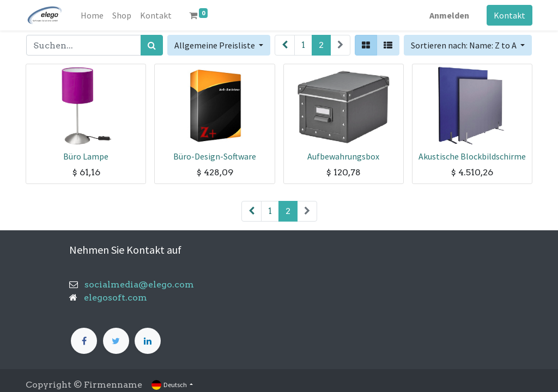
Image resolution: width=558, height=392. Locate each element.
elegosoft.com (114, 298)
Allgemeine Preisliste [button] (216, 45)
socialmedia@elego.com (136, 284)
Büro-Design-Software (215, 156)
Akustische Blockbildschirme (472, 156)
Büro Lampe (86, 156)
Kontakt (510, 15)
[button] (468, 45)
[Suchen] (152, 45)
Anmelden (449, 15)
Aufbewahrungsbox (343, 156)
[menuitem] (92, 15)
